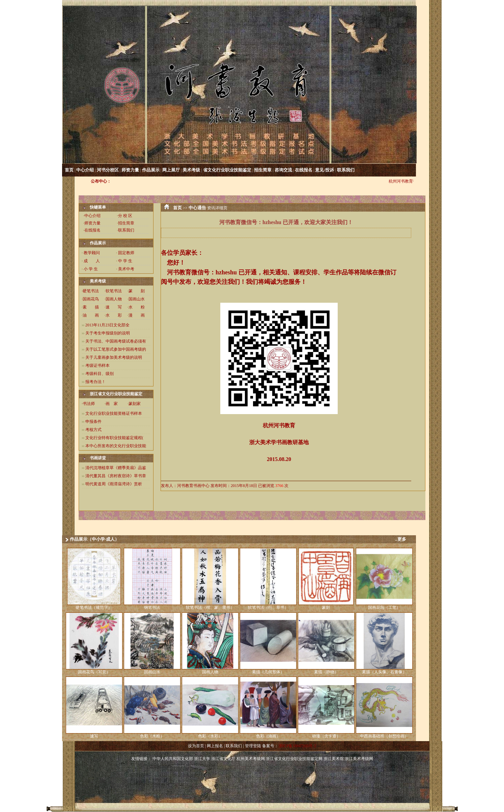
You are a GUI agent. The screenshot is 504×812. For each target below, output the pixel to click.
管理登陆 (253, 746)
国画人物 (114, 299)
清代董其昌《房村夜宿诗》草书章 (116, 476)
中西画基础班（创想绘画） (384, 736)
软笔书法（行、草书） (268, 607)
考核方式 (93, 430)
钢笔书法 (152, 607)
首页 (69, 170)
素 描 (91, 307)
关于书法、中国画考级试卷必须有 (116, 341)
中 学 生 (125, 261)
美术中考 (126, 269)
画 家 (112, 404)
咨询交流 (283, 170)
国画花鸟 (91, 299)
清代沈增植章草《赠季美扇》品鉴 (116, 468)
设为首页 (196, 746)
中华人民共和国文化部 (173, 759)
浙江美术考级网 (359, 759)
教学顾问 (92, 253)
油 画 (91, 315)
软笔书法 (114, 291)
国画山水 (137, 299)
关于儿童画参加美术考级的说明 (114, 357)
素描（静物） (326, 672)
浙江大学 (202, 759)
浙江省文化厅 (223, 759)
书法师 (89, 404)
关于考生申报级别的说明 (108, 333)
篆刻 (326, 607)
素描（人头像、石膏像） (384, 672)
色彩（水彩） (210, 736)
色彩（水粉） (152, 736)
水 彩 (114, 315)
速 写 (114, 307)
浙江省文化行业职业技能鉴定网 (294, 759)
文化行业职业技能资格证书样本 (114, 413)
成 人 (92, 261)
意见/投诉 (325, 170)
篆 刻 (137, 291)
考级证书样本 (97, 366)
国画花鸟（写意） (94, 672)
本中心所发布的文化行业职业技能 (116, 446)
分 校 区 (125, 216)
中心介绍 (85, 170)
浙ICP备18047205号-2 (297, 746)
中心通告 (197, 208)
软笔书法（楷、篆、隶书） (210, 607)
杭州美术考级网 (251, 759)
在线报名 (304, 170)
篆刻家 (135, 404)
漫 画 (137, 315)
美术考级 (191, 170)
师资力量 (130, 170)
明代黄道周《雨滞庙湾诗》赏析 (114, 484)
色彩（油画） (268, 736)
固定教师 (126, 253)
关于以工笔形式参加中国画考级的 (116, 349)
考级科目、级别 (100, 374)
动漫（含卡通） (326, 736)
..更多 (401, 539)
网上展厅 (171, 170)
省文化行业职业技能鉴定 (227, 170)
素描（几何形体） (268, 672)
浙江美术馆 (334, 759)
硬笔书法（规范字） (94, 607)
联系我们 (346, 170)
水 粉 (137, 307)
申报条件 (93, 422)
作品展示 (151, 170)
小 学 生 (91, 269)
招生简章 (263, 170)
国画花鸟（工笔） (384, 607)
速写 (94, 736)
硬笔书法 (91, 291)
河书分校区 (108, 170)
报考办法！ (95, 382)
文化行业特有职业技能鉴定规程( (114, 438)
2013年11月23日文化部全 (108, 325)
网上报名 (215, 746)
